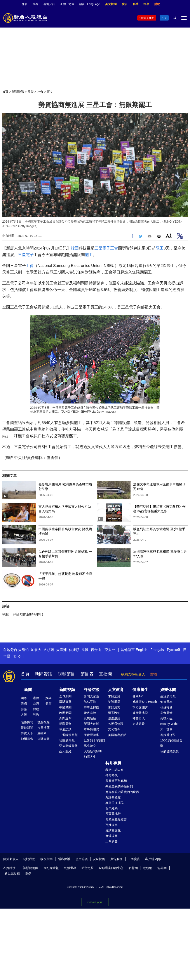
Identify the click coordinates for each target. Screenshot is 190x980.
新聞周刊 (65, 724)
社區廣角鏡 (67, 740)
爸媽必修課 (116, 724)
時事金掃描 (91, 707)
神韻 (24, 4)
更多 (28, 873)
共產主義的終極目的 (119, 786)
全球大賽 (44, 739)
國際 (31, 92)
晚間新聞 (65, 713)
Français (157, 650)
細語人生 (90, 757)
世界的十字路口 (94, 740)
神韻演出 (27, 739)
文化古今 (114, 729)
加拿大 (36, 650)
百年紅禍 (112, 808)
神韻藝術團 (31, 868)
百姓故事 (112, 825)
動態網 (148, 868)
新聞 (28, 690)
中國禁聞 (65, 707)
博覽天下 (27, 733)
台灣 (36, 703)
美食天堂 (166, 713)
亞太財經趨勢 (68, 746)
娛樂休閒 (168, 690)
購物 (157, 4)
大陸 (24, 715)
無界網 (162, 868)
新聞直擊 (65, 718)
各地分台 (49, 4)
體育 (49, 703)
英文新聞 (111, 4)
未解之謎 (114, 696)
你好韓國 (166, 707)
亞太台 (110, 650)
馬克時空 (90, 746)
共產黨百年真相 (116, 781)
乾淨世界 (70, 868)
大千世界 (166, 729)
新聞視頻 (67, 690)
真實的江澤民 (115, 803)
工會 (114, 248)
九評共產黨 (113, 797)
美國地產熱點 (117, 735)
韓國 (75, 248)
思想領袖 (90, 718)
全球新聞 (65, 696)
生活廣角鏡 (168, 696)
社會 (40, 92)
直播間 (106, 674)
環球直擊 (65, 702)
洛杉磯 (49, 650)
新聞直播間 (148, 18)
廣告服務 (116, 859)
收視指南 (47, 859)
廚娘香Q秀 (168, 735)
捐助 (136, 4)
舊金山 (96, 650)
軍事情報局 (91, 729)
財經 (36, 709)
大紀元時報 (51, 868)
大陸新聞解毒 (93, 751)
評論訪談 (92, 690)
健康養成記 (140, 713)
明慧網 (133, 868)
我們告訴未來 (115, 770)
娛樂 (49, 698)
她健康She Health (145, 702)
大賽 (35, 4)
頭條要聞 (27, 722)
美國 (24, 703)
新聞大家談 (91, 696)
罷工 (160, 248)
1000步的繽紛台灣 (171, 743)
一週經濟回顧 (68, 735)
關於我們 (29, 859)
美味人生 (166, 718)
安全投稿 (99, 859)
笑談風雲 (114, 702)
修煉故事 (112, 836)
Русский (173, 650)
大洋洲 (61, 650)
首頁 (5, 92)
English (141, 650)
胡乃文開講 (140, 707)
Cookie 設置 (95, 901)
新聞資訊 (18, 92)
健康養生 (140, 690)
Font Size (169, 236)
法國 (85, 650)
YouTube (185, 4)
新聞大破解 (91, 724)
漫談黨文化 (113, 830)
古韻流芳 (114, 707)
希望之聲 (88, 868)
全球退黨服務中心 (111, 868)
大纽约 (23, 650)
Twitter (177, 4)
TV (165, 18)
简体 (71, 4)
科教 (36, 715)
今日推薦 (44, 728)
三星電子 (102, 248)
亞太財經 (65, 751)
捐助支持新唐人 (133, 674)
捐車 (146, 4)
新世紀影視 (12, 873)
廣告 (125, 4)
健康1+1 (138, 696)
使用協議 (82, 859)
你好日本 (166, 702)
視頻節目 (66, 674)
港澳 (36, 698)
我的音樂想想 (169, 751)
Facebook (170, 4)
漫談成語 (114, 718)
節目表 (87, 674)
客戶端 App (153, 859)
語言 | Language (89, 4)
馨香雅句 (114, 713)
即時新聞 (27, 728)
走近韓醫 (139, 724)
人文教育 (116, 690)
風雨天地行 (113, 814)
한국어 (19, 656)
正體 (63, 4)
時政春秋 (90, 713)
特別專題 (113, 763)
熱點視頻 (44, 722)
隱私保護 (64, 859)
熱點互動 (90, 702)
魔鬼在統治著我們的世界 (122, 792)
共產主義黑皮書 (116, 819)
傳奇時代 (112, 775)
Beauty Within (170, 724)
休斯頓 (74, 650)
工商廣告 (112, 841)
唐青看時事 (91, 735)
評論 (24, 709)
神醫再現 (139, 718)
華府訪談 (65, 729)
